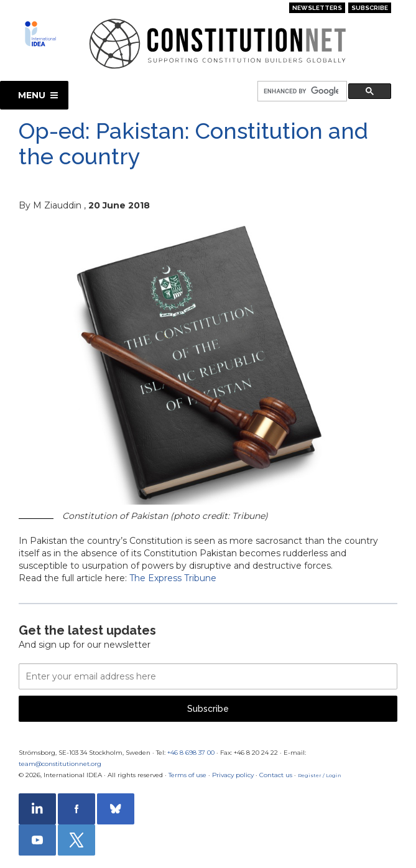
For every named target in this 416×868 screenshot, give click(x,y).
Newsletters (317, 8)
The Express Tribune (173, 578)
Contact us (276, 775)
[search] (301, 92)
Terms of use (187, 775)
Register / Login (320, 775)
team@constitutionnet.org (60, 764)
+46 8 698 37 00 (191, 753)
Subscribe (370, 8)
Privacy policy (233, 775)
